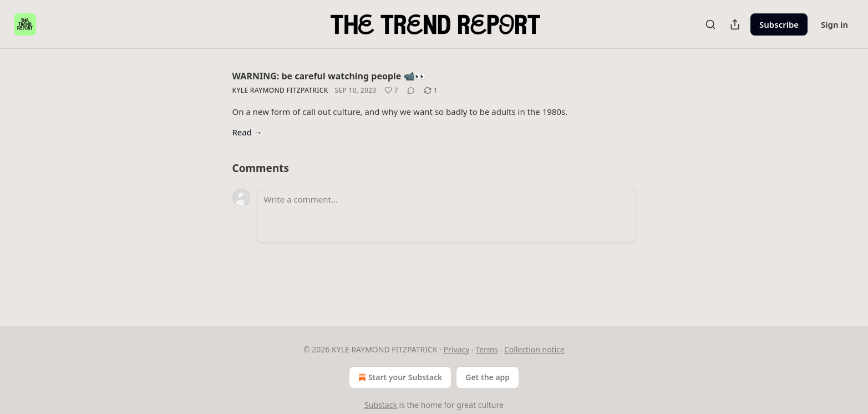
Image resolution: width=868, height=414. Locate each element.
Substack (381, 405)
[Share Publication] (735, 24)
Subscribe (779, 24)
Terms (486, 349)
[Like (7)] (391, 90)
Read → (247, 132)
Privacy (457, 349)
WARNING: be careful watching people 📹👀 (329, 76)
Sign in (834, 24)
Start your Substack (399, 377)
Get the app (488, 377)
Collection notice (534, 349)
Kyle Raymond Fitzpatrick (280, 90)
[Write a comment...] (446, 216)
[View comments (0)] (411, 90)
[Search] (710, 24)
